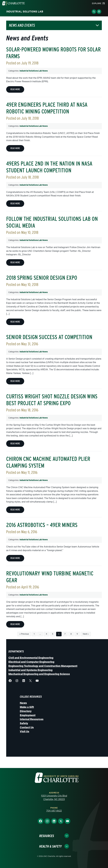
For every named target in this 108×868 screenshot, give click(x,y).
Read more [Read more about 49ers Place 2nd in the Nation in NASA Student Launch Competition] (15, 204)
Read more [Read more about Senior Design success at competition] (15, 381)
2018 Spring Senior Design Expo (42, 278)
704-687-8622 (54, 811)
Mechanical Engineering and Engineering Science (39, 674)
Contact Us (27, 727)
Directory (26, 711)
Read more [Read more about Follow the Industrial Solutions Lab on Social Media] (15, 262)
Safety (24, 723)
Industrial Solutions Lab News (34, 71)
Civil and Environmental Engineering (31, 658)
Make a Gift (27, 707)
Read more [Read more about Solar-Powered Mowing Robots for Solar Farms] (15, 89)
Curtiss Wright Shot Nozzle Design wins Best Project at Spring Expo (52, 400)
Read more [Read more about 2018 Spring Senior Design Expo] (15, 322)
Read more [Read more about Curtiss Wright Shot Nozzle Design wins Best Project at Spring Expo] (15, 444)
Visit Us (25, 732)
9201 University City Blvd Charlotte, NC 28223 (54, 798)
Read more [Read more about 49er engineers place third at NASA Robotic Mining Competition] (15, 148)
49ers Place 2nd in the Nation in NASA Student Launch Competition (49, 167)
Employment (28, 715)
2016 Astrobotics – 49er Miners (42, 525)
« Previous (24, 634)
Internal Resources (32, 719)
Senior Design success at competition (49, 337)
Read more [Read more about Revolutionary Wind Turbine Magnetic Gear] (15, 624)
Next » (86, 634)
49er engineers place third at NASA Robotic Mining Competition (47, 108)
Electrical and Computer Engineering (31, 662)
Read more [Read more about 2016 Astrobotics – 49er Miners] (15, 558)
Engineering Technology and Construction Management (43, 666)
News (23, 703)
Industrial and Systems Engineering (30, 670)
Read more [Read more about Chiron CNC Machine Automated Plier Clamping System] (15, 510)
